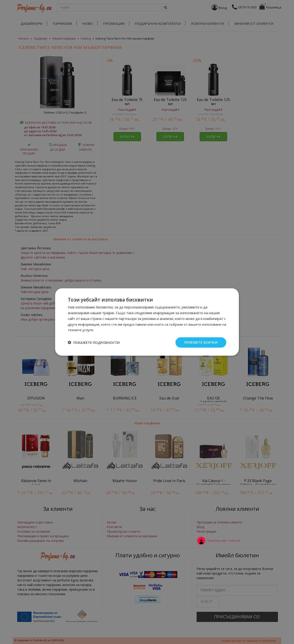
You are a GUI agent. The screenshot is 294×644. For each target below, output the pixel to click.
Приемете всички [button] (201, 342)
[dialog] (147, 322)
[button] (94, 342)
